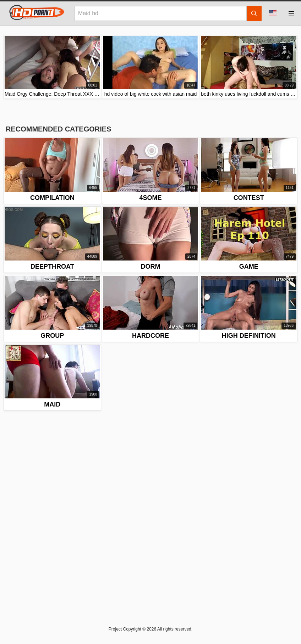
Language (273, 13)
